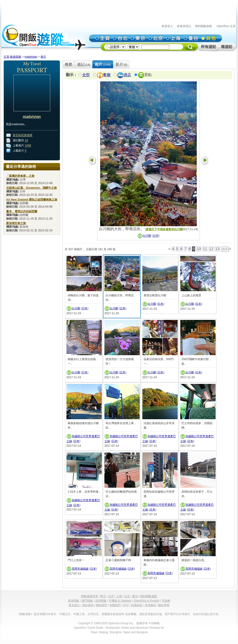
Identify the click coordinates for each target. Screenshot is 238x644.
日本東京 (51, 614)
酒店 (127, 75)
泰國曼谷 (107, 614)
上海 (119, 596)
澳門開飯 (87, 601)
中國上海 (79, 614)
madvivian (31, 57)
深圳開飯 (101, 601)
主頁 (6, 57)
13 (217, 249)
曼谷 (135, 596)
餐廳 (107, 75)
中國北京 (65, 614)
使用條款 (150, 605)
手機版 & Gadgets (120, 601)
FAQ (126, 605)
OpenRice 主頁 (226, 26)
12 (211, 249)
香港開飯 (74, 601)
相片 (43, 57)
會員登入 (167, 26)
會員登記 (74, 605)
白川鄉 (147, 236)
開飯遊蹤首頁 (90, 596)
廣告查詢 (88, 605)
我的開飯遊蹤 (203, 26)
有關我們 (115, 605)
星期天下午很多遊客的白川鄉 (164, 229)
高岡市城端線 (80, 569)
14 (26, 141)
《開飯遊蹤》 (25, 614)
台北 (127, 596)
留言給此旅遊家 (23, 135)
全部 (86, 75)
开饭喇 (166, 601)
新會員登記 (184, 26)
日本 (156, 236)
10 (199, 249)
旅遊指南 (16, 57)
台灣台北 (93, 614)
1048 (28, 146)
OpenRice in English (146, 601)
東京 (103, 596)
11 (205, 249)
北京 (111, 596)
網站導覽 (164, 605)
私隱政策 (137, 605)
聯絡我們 (101, 605)
